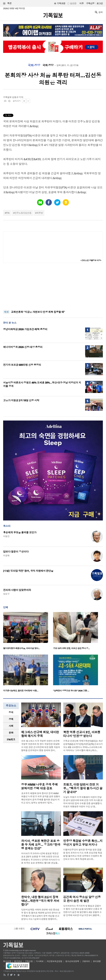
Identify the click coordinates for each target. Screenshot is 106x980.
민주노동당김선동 (23, 213)
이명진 (6, 536)
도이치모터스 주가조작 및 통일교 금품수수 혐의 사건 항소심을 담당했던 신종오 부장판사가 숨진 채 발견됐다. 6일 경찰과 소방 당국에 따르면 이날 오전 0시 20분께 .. (83, 911)
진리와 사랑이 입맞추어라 (17, 590)
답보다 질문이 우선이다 (16, 552)
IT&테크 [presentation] (11, 739)
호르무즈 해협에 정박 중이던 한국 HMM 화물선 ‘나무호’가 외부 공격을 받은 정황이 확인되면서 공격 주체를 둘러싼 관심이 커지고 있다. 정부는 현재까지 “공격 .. (41, 798)
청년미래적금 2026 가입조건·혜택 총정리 (25, 329)
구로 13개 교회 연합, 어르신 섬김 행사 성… (71, 648)
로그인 (100, 3)
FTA (8, 213)
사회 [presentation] (11, 726)
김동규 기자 (18, 97)
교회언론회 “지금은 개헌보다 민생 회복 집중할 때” (38, 312)
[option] (28, 632)
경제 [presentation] (11, 719)
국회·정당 (34, 65)
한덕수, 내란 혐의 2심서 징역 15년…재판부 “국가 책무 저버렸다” (40, 901)
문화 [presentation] (11, 733)
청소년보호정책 (72, 961)
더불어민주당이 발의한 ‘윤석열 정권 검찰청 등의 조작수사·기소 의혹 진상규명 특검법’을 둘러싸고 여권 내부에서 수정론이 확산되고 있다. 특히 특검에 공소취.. (83, 854)
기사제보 (40, 961)
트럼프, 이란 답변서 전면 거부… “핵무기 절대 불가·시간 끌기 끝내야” (83, 788)
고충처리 (86, 961)
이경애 (6, 555)
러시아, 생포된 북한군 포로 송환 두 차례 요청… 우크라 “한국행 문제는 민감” (41, 845)
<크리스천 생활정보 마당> (91, 260)
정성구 (6, 594)
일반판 (73, 3)
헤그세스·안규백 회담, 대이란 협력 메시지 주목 (40, 734)
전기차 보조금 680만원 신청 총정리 (22, 365)
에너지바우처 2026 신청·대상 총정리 (23, 347)
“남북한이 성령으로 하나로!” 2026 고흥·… (71, 691)
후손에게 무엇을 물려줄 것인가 (20, 532)
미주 (82, 3)
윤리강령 (97, 961)
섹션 (7, 3)
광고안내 (18, 961)
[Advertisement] (53, 286)
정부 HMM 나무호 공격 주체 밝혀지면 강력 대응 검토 (39, 786)
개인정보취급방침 (54, 961)
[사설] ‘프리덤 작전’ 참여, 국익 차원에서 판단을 (28, 571)
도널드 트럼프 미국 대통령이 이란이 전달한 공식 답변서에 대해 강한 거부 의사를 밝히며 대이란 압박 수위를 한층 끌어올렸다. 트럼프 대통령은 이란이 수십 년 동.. (83, 802)
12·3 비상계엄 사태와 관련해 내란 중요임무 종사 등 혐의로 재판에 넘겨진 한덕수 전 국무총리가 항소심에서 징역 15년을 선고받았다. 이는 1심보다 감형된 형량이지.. (41, 914)
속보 (6, 312)
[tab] (11, 712)
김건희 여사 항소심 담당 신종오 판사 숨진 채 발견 (82, 899)
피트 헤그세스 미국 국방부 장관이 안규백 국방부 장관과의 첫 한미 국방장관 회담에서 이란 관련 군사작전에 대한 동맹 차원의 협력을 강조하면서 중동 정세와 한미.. (41, 746)
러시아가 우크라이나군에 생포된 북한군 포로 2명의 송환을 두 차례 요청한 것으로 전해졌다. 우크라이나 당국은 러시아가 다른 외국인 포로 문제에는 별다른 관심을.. (40, 858)
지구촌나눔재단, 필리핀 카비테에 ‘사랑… (21, 691)
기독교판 (61, 3)
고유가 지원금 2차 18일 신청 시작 (21, 400)
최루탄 (40, 213)
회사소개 (7, 961)
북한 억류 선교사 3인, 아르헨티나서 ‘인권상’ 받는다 (82, 734)
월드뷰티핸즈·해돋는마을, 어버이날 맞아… (22, 648)
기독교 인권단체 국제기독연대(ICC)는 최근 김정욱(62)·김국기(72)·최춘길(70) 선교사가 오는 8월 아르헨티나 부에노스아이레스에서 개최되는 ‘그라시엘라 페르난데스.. (83, 746)
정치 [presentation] (11, 712)
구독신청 (90, 3)
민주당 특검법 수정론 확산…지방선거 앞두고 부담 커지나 (83, 843)
